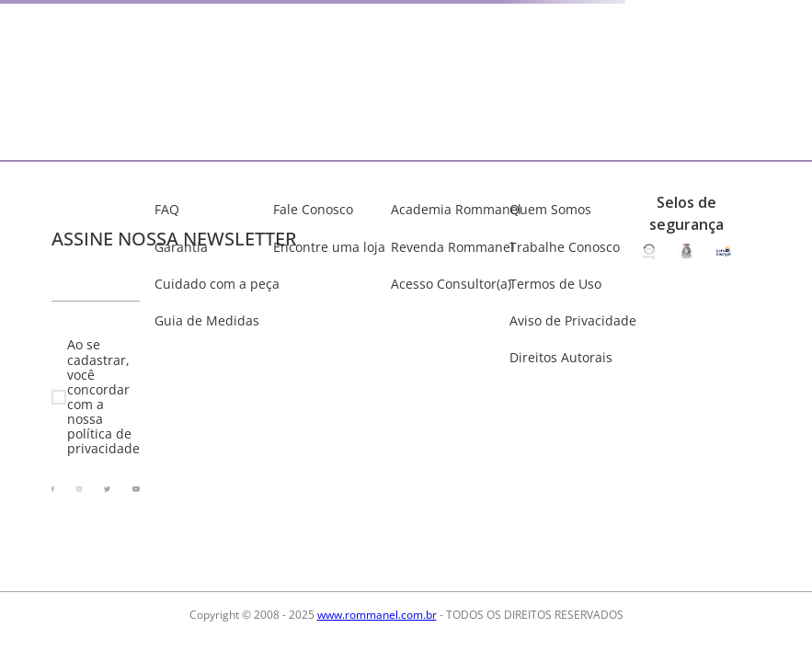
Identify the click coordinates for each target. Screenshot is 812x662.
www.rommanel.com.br (377, 615)
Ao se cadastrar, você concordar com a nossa (103, 397)
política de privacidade (103, 441)
